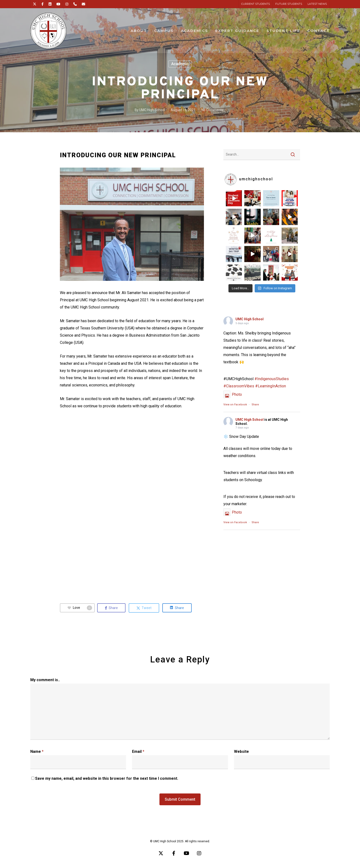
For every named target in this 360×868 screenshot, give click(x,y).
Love (80, 608)
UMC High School (152, 110)
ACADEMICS (194, 31)
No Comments (212, 110)
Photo (233, 394)
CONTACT (319, 31)
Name (37, 752)
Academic (180, 64)
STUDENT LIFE (283, 31)
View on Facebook (235, 405)
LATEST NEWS (317, 4)
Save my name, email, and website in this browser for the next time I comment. (107, 778)
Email (138, 752)
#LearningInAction (271, 386)
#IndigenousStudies (272, 379)
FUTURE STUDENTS (289, 4)
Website (241, 752)
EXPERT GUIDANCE (237, 31)
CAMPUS (164, 31)
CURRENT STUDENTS (256, 4)
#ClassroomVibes (239, 386)
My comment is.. (45, 680)
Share (255, 405)
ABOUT (139, 31)
